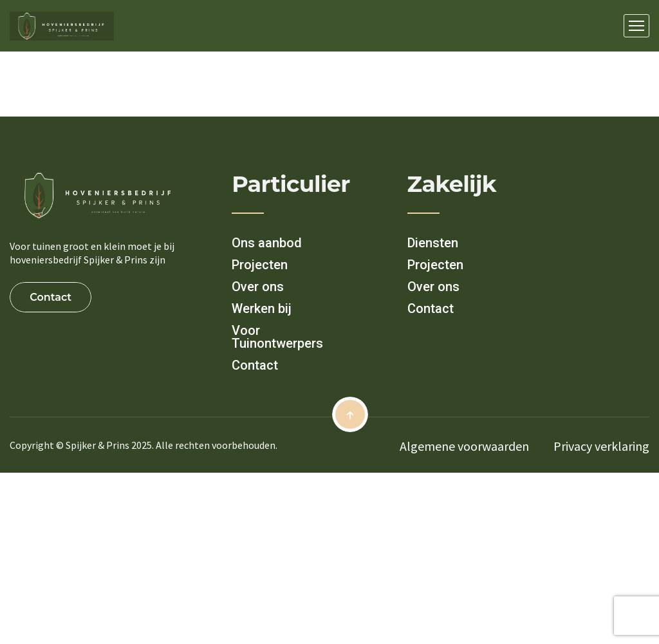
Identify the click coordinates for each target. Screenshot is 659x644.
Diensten (433, 243)
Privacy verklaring (601, 446)
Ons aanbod (267, 243)
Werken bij (262, 308)
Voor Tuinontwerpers (277, 337)
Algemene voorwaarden (464, 446)
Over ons (258, 287)
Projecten (260, 265)
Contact (255, 365)
